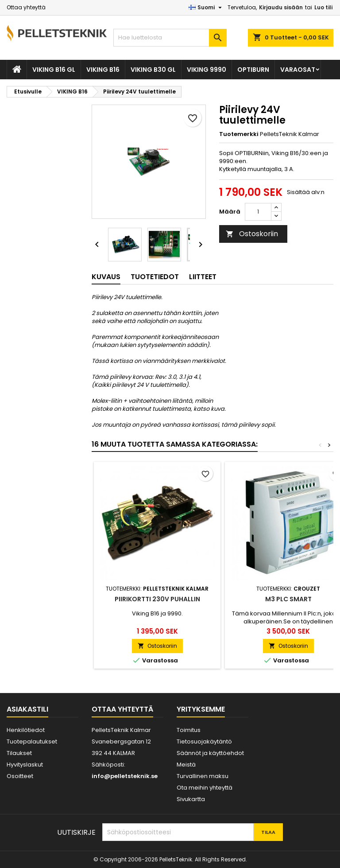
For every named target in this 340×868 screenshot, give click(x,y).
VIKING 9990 (207, 70)
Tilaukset (19, 753)
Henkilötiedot (26, 730)
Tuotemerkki (239, 134)
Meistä (186, 765)
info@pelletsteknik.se (125, 776)
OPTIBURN (253, 70)
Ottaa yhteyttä (26, 7)
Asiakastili (27, 709)
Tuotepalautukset (32, 741)
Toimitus (189, 730)
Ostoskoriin (252, 234)
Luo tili (323, 7)
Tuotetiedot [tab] (155, 277)
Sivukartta (191, 799)
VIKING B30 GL (153, 70)
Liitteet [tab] (203, 277)
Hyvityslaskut (25, 765)
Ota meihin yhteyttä (205, 788)
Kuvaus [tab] (106, 277)
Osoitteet (20, 776)
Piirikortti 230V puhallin (157, 599)
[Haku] (170, 38)
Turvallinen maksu (203, 776)
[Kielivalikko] (206, 8)
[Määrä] (258, 212)
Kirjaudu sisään (281, 7)
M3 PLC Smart (288, 599)
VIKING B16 (103, 70)
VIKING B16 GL (54, 70)
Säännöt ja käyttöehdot (210, 753)
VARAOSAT (298, 70)
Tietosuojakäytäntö (204, 741)
